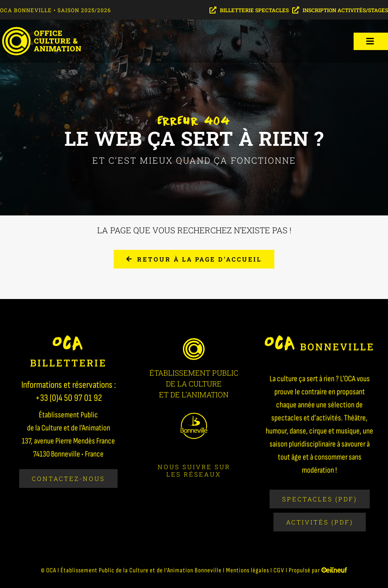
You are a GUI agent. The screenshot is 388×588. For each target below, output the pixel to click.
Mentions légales (248, 570)
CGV (279, 570)
